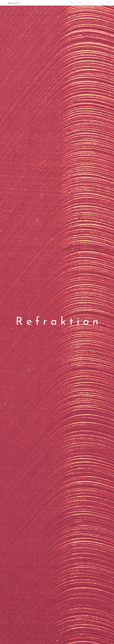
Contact (107, 3)
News (72, 3)
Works (80, 3)
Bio (100, 3)
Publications (90, 3)
